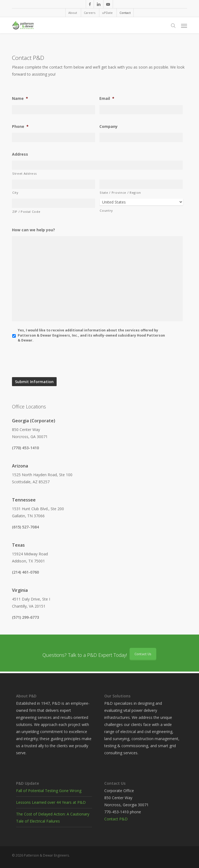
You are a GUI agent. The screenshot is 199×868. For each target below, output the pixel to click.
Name (20, 99)
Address (20, 154)
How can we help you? (33, 230)
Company (108, 127)
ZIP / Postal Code (26, 212)
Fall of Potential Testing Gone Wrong (49, 791)
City (15, 193)
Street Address (24, 173)
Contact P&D (116, 819)
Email (107, 99)
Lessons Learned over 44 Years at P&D (51, 802)
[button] (184, 26)
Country (106, 210)
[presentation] (53, 360)
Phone (20, 127)
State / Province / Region (120, 193)
